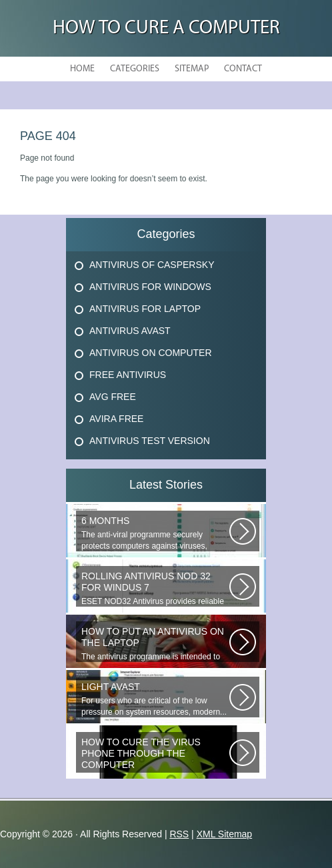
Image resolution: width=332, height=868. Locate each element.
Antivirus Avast (130, 331)
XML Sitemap (225, 834)
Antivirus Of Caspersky (152, 265)
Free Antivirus (128, 375)
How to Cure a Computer (166, 28)
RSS (179, 834)
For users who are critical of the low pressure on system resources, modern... (155, 699)
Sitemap (192, 69)
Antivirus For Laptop (145, 309)
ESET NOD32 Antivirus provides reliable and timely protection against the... (155, 589)
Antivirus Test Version (150, 441)
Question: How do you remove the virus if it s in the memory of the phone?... (155, 755)
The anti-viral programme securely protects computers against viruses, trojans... (155, 533)
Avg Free (113, 397)
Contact (243, 69)
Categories (135, 69)
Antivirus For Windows (150, 287)
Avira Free (116, 419)
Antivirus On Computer (151, 353)
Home (82, 69)
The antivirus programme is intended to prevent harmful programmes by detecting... (155, 644)
